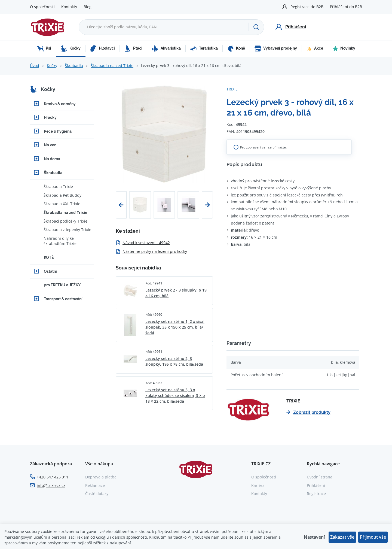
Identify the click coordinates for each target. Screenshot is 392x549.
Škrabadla (74, 66)
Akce (315, 48)
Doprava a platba (101, 477)
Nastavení (314, 537)
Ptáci (133, 48)
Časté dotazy (97, 494)
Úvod (35, 66)
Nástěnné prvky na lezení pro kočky (151, 251)
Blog (88, 7)
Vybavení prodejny (276, 48)
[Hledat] (256, 27)
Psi (44, 48)
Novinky (344, 48)
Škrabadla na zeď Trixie (112, 66)
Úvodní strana (320, 477)
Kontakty (69, 7)
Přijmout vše (373, 537)
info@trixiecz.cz (51, 485)
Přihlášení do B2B (346, 7)
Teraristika (204, 48)
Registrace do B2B (307, 7)
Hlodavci (102, 48)
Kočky (71, 48)
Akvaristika (166, 48)
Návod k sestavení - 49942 (143, 243)
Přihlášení (316, 485)
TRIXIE (232, 89)
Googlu (102, 537)
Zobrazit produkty (308, 412)
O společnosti (42, 7)
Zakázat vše (342, 537)
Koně (236, 48)
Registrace (316, 494)
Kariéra (258, 485)
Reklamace (95, 485)
